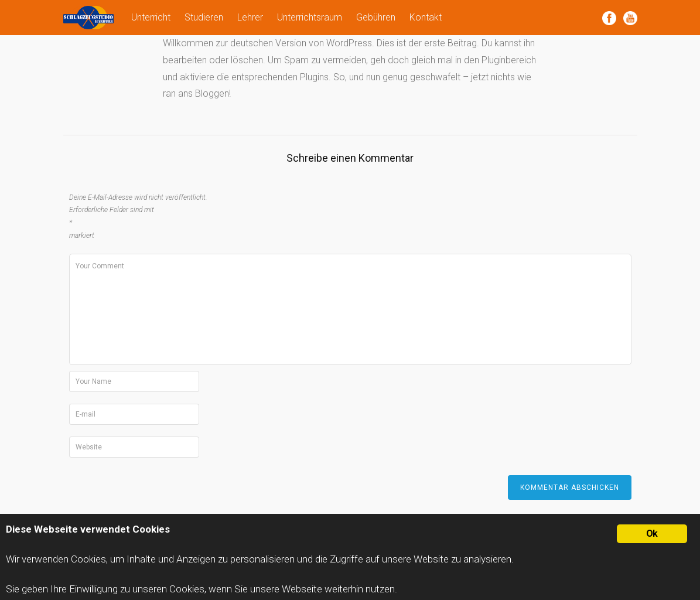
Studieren (204, 17)
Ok (652, 533)
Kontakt (426, 17)
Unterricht (151, 17)
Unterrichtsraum (310, 17)
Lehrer (250, 17)
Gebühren (376, 17)
